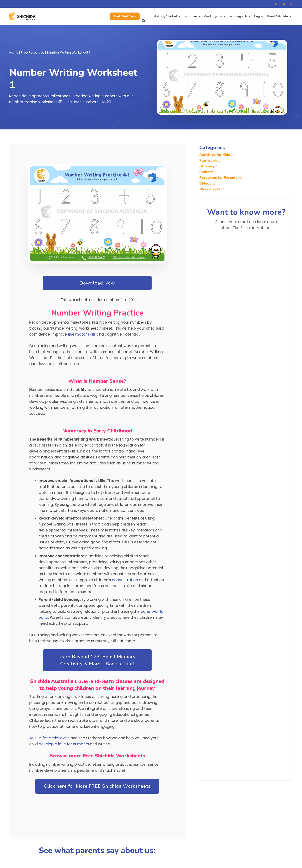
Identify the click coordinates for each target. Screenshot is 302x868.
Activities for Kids (217, 155)
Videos (207, 183)
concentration (125, 580)
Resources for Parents (221, 178)
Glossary (208, 166)
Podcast (208, 172)
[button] (106, 16)
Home (14, 52)
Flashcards (211, 160)
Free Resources (33, 52)
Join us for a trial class (49, 738)
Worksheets (212, 189)
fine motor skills (82, 334)
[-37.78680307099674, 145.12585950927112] (27, 16)
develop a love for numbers (64, 744)
